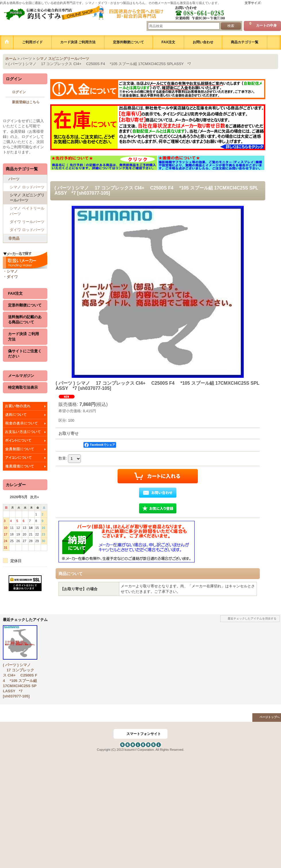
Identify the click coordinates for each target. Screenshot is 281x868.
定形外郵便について (25, 305)
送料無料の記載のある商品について (25, 319)
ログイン (19, 92)
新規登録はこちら (26, 102)
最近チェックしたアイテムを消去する (252, 618)
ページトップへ (270, 717)
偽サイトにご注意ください (25, 354)
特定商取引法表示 (23, 387)
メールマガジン (21, 376)
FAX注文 (15, 293)
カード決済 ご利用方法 (24, 336)
